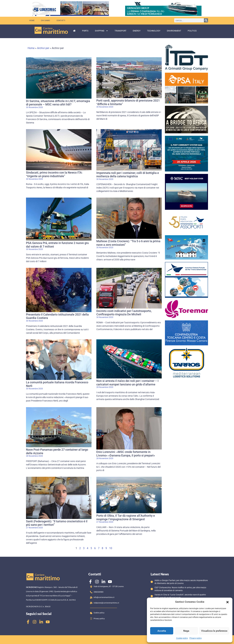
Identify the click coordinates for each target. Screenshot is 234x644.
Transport (120, 31)
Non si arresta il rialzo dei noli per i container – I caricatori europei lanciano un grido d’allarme (127, 383)
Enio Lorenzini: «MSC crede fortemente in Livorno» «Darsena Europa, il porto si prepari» (126, 454)
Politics (192, 31)
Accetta (162, 631)
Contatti (61, 21)
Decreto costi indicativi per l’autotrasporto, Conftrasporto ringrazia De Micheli (124, 313)
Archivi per (43, 48)
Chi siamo (45, 21)
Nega (186, 631)
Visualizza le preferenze (214, 631)
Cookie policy (182, 638)
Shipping (101, 31)
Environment (174, 31)
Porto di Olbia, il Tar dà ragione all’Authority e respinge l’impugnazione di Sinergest (126, 517)
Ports (85, 31)
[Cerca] (206, 20)
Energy (137, 31)
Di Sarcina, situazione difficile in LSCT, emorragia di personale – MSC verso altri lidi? (58, 103)
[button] (227, 602)
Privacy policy (196, 638)
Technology (154, 31)
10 (111, 548)
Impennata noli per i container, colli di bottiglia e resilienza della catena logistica (128, 175)
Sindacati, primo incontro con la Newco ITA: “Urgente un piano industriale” (54, 174)
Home (32, 21)
